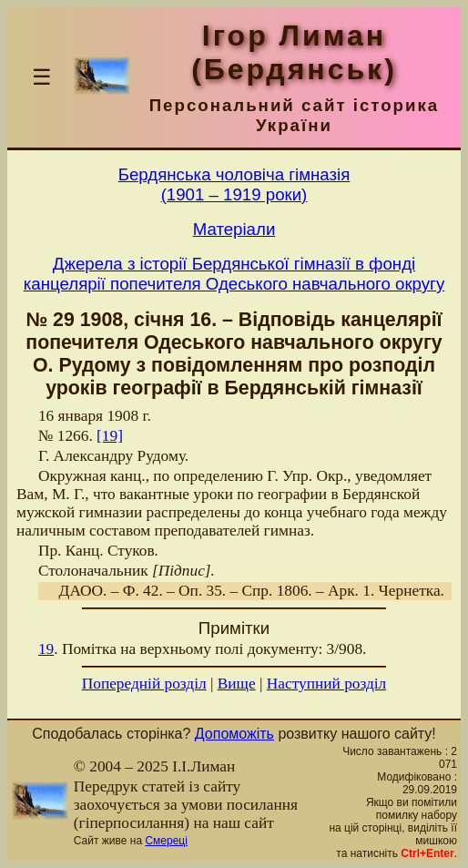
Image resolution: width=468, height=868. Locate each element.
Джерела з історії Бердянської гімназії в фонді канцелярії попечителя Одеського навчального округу (234, 274)
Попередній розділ (144, 684)
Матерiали (234, 229)
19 (46, 649)
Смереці (166, 841)
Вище (237, 684)
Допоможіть (234, 734)
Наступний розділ (326, 684)
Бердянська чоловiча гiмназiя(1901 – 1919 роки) (234, 184)
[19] (110, 436)
